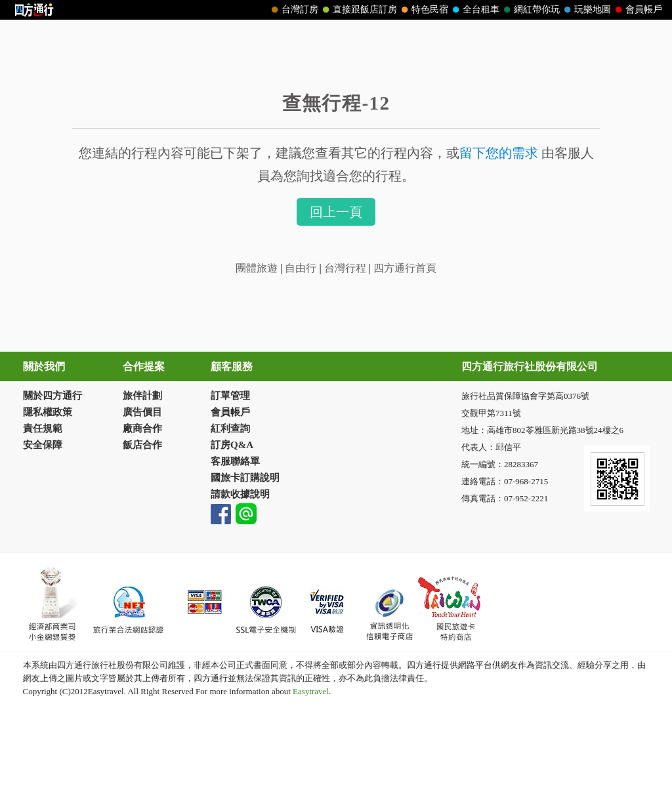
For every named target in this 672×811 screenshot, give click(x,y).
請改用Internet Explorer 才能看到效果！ (336, 10)
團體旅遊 (258, 268)
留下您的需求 (499, 153)
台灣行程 (346, 268)
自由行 (301, 268)
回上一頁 (336, 212)
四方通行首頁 (405, 268)
